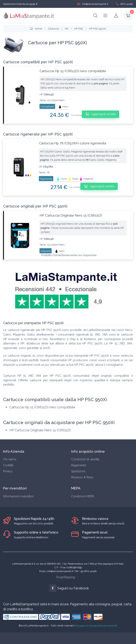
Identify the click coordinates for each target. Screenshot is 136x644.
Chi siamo (10, 459)
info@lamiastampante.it (93, 4)
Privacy (8, 471)
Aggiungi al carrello (100, 114)
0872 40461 (124, 4)
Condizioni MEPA (83, 496)
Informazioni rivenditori (18, 496)
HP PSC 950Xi (97, 29)
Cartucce (54, 29)
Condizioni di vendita (85, 459)
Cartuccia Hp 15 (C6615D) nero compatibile (73, 71)
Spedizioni (78, 471)
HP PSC (79, 29)
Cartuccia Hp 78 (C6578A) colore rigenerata (73, 143)
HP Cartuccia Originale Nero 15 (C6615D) (71, 215)
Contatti (8, 465)
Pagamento (79, 465)
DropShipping (66, 577)
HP (67, 29)
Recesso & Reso (82, 477)
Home (36, 29)
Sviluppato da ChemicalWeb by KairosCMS (96, 626)
